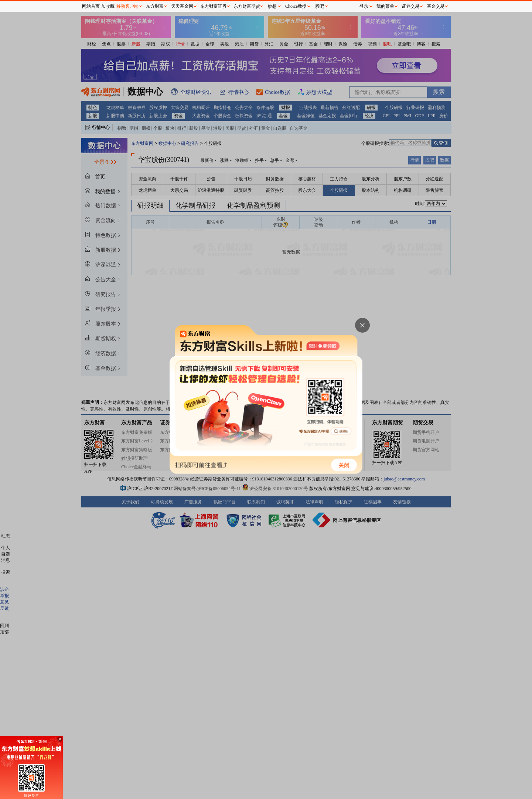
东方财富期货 (247, 6)
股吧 (320, 6)
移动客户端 (127, 6)
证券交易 (410, 6)
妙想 (272, 6)
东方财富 (155, 6)
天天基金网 (182, 6)
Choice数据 (296, 6)
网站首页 (91, 6)
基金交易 (436, 6)
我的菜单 (385, 6)
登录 (364, 6)
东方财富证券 (214, 6)
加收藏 (108, 6)
